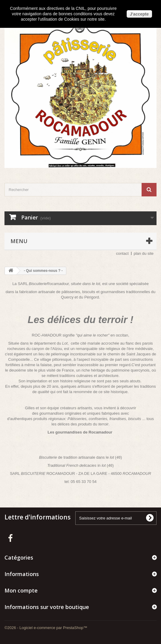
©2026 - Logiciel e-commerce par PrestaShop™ (46, 628)
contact (122, 253)
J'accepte (139, 14)
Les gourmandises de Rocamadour (80, 432)
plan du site (144, 253)
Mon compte (21, 590)
